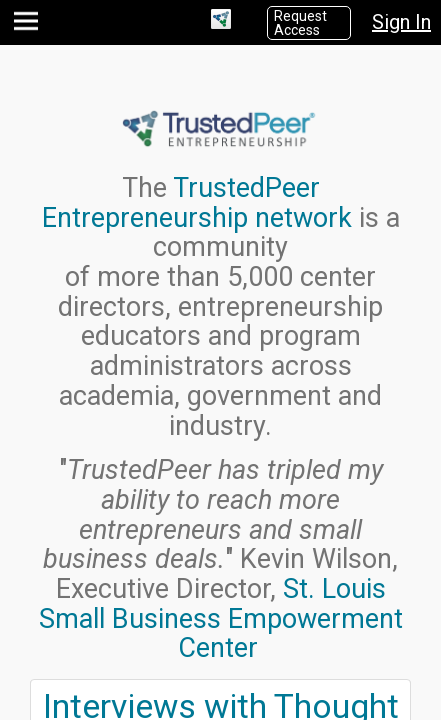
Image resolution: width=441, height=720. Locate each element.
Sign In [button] (401, 22)
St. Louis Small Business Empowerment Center (221, 618)
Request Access (300, 23)
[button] (28, 25)
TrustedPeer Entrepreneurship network (197, 203)
